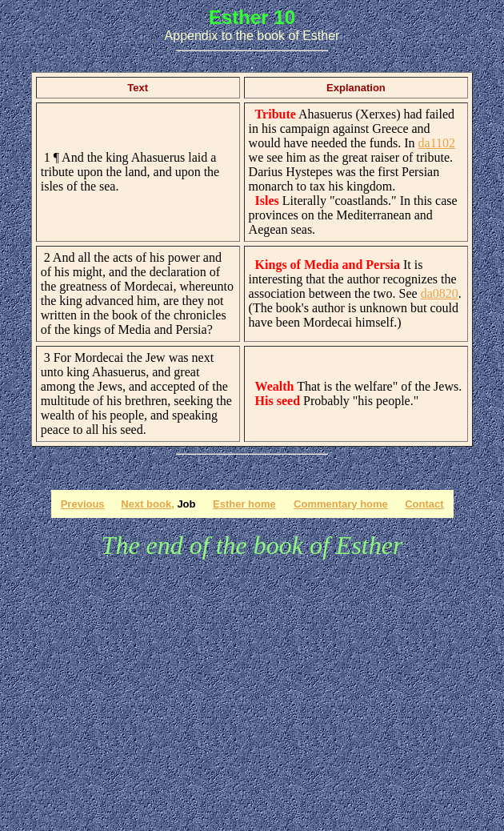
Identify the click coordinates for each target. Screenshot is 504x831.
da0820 (440, 293)
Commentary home (341, 504)
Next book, (147, 504)
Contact (424, 504)
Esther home (244, 504)
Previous (83, 504)
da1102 (437, 143)
